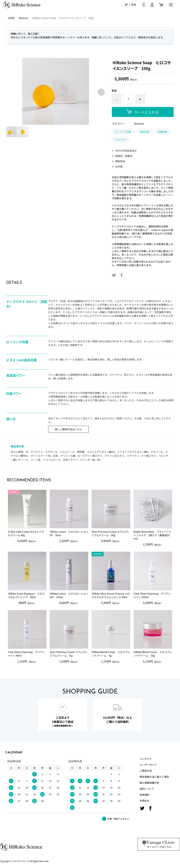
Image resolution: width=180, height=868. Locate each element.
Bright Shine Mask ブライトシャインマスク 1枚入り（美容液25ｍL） (152, 535)
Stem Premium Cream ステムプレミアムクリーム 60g (110, 533)
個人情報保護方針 (149, 783)
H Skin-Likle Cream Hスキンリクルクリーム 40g (26, 533)
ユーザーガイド (148, 765)
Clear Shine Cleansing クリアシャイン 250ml (152, 595)
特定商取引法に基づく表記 (154, 777)
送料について (147, 789)
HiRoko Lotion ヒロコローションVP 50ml (69, 533)
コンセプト (146, 759)
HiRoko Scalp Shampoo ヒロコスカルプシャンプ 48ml (26, 595)
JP (126, 5)
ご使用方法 (146, 771)
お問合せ (144, 801)
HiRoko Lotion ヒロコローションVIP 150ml (69, 595)
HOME (11, 18)
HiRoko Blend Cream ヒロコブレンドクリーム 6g (111, 654)
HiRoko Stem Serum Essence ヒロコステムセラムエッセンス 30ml (111, 595)
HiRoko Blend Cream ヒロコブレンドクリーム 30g (153, 654)
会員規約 (144, 795)
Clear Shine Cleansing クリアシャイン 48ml (26, 654)
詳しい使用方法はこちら (68, 429)
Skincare (24, 18)
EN (134, 5)
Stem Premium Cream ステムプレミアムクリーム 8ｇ (69, 654)
